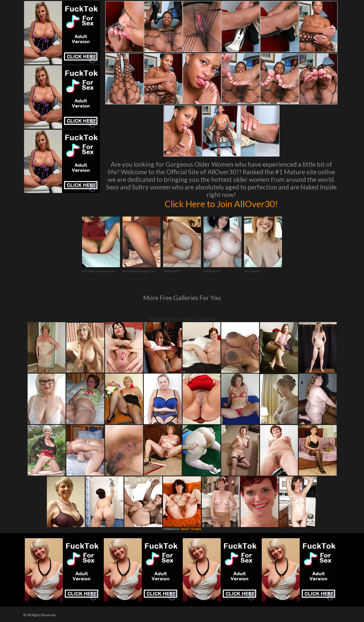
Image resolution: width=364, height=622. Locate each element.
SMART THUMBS (191, 529)
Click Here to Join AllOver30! (221, 204)
